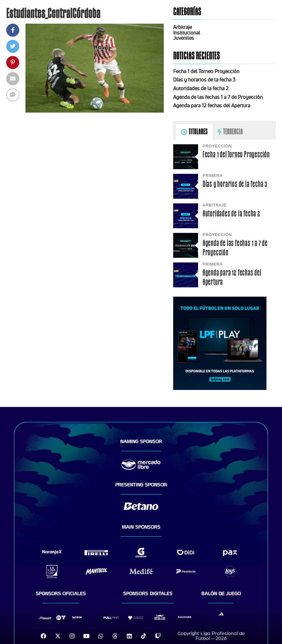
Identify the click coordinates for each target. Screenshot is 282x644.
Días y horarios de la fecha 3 (204, 80)
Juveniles (184, 38)
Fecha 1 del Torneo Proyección (206, 71)
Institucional (187, 33)
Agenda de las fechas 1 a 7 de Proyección (218, 97)
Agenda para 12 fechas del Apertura (212, 105)
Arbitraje (183, 27)
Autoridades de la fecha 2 (201, 88)
